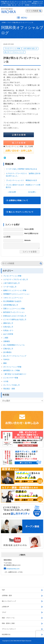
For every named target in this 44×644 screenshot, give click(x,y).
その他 (6, 381)
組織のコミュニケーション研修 (15, 290)
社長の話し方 (8, 327)
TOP (3, 590)
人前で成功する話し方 (30, 48)
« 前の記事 (12, 192)
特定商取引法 (6, 634)
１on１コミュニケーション (13, 298)
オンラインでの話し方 (11, 385)
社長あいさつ (8, 330)
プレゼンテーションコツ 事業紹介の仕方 (21, 180)
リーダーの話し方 (10, 287)
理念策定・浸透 (9, 389)
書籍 (5, 363)
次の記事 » (32, 192)
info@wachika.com (13, 569)
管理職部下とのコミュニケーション (16, 294)
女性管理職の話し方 (11, 305)
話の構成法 (7, 352)
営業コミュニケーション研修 (14, 309)
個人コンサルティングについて (21, 212)
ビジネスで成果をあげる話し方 (15, 319)
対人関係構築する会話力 (12, 301)
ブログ (9, 22)
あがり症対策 (9, 334)
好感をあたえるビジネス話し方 (15, 316)
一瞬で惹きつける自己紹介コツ (15, 374)
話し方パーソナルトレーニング (14, 52)
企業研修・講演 (7, 596)
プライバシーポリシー (9, 629)
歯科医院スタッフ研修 (11, 370)
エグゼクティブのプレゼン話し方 (16, 279)
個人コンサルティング (9, 601)
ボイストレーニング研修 (12, 367)
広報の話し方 (8, 349)
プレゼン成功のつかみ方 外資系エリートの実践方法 (23, 186)
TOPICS (6, 360)
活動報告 (7, 341)
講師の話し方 (8, 323)
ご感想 (6, 338)
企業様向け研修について (18, 200)
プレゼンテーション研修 (12, 48)
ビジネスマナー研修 (11, 378)
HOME (4, 22)
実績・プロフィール (8, 618)
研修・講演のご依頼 (8, 623)
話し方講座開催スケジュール (14, 345)
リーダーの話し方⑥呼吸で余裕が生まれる (21, 169)
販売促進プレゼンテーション (14, 312)
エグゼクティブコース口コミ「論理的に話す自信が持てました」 (23, 175)
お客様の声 (5, 607)
